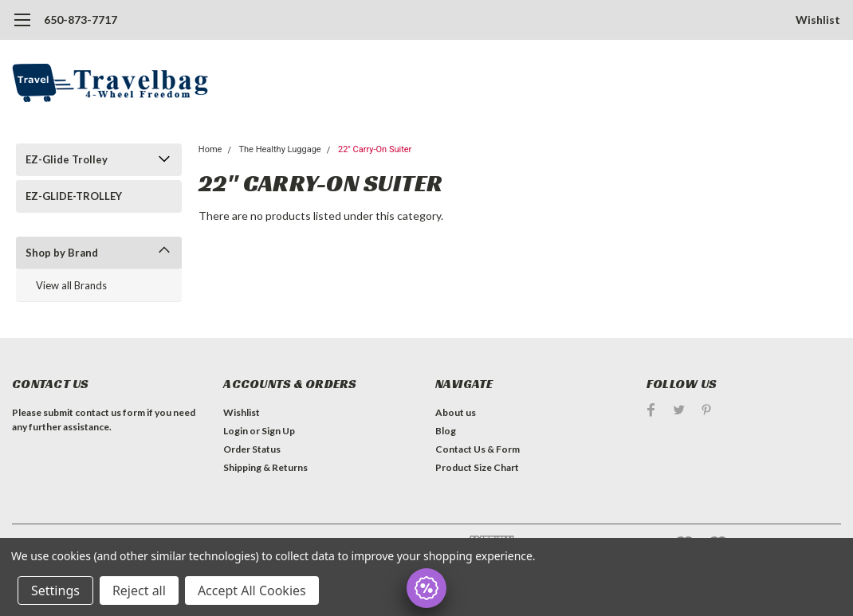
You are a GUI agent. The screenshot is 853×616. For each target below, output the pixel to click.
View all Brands (71, 285)
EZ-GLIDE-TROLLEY (74, 196)
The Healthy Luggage (279, 149)
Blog (446, 431)
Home (210, 149)
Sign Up (278, 431)
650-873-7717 (81, 20)
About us (456, 412)
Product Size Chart (477, 467)
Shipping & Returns (265, 467)
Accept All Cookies (252, 590)
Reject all (139, 590)
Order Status (252, 449)
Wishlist (818, 20)
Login (236, 431)
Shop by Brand (62, 253)
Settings (55, 590)
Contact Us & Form (478, 449)
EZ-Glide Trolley (67, 159)
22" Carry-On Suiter (375, 149)
